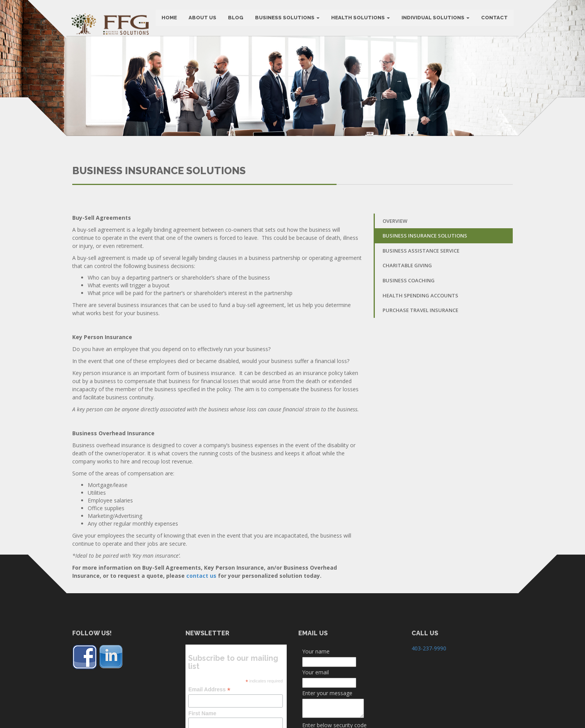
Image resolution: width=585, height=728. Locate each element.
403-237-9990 (429, 686)
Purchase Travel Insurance (420, 349)
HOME (168, 19)
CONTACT (494, 19)
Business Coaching (409, 319)
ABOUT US (202, 19)
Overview (395, 259)
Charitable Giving (407, 304)
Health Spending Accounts (420, 334)
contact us (201, 614)
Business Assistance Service (421, 289)
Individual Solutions (435, 19)
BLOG (235, 19)
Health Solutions (360, 19)
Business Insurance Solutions (425, 274)
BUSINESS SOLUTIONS (287, 19)
